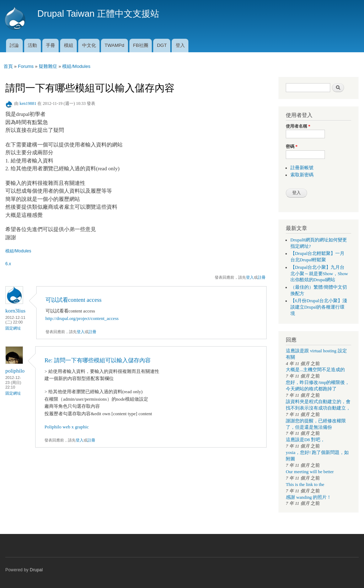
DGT (162, 45)
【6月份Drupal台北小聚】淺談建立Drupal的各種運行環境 (319, 307)
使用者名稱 (298, 126)
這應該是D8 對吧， (305, 440)
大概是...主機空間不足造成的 (315, 370)
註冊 (262, 277)
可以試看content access (74, 300)
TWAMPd (114, 45)
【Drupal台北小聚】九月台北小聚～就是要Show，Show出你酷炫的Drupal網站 (319, 274)
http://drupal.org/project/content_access (82, 318)
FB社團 (141, 45)
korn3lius (15, 311)
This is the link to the (305, 485)
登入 (180, 45)
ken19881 (28, 103)
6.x (8, 264)
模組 (69, 45)
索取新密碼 (302, 175)
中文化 (89, 45)
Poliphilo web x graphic (67, 427)
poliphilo (15, 371)
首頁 (8, 66)
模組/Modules (76, 66)
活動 (32, 45)
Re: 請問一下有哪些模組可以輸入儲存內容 (98, 360)
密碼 (292, 146)
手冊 (50, 45)
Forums (26, 66)
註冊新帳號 (302, 168)
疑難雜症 (48, 66)
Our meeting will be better (310, 472)
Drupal (36, 570)
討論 (14, 45)
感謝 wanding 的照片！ (309, 497)
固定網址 (13, 328)
